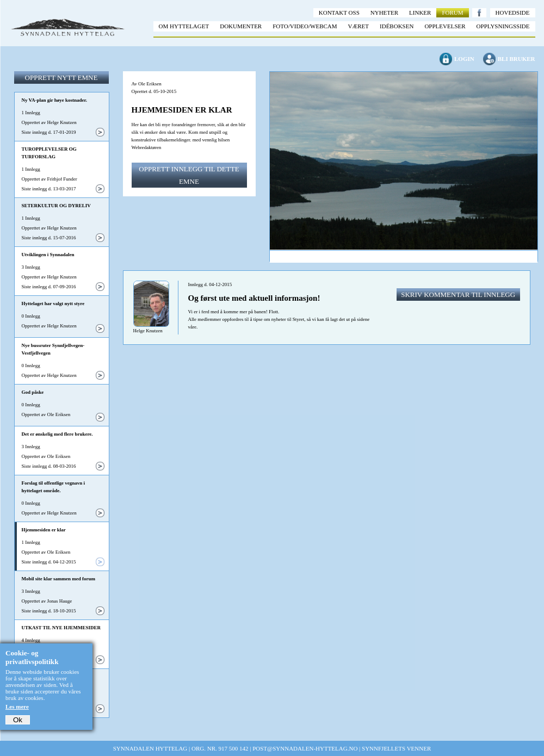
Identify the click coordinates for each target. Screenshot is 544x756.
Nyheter (384, 13)
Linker (420, 13)
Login (464, 59)
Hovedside (513, 13)
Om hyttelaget (184, 26)
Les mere (17, 707)
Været (359, 26)
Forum (452, 13)
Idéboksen (397, 26)
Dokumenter (241, 26)
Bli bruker (517, 59)
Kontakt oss (339, 13)
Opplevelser (445, 26)
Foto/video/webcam (305, 26)
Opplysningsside (503, 26)
